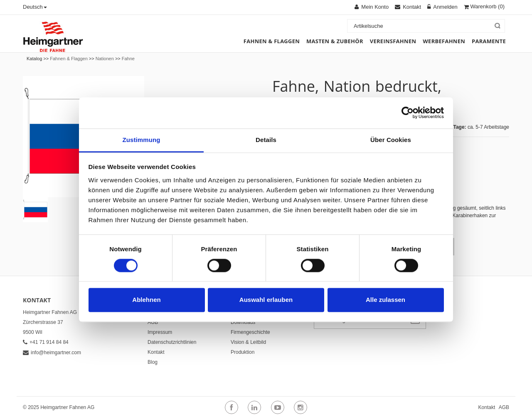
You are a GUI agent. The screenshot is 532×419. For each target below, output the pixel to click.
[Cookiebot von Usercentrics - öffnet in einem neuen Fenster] (408, 113)
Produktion (243, 352)
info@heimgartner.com (52, 353)
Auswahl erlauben (266, 300)
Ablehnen (146, 300)
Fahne (128, 59)
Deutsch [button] (35, 7)
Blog (153, 362)
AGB (153, 322)
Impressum (160, 332)
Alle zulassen (385, 300)
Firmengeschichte (250, 332)
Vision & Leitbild (248, 342)
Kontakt (156, 352)
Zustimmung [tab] (142, 140)
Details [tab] (266, 140)
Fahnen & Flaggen (69, 59)
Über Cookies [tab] (391, 140)
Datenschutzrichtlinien (172, 342)
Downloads (243, 322)
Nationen (105, 59)
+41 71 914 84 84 (46, 342)
